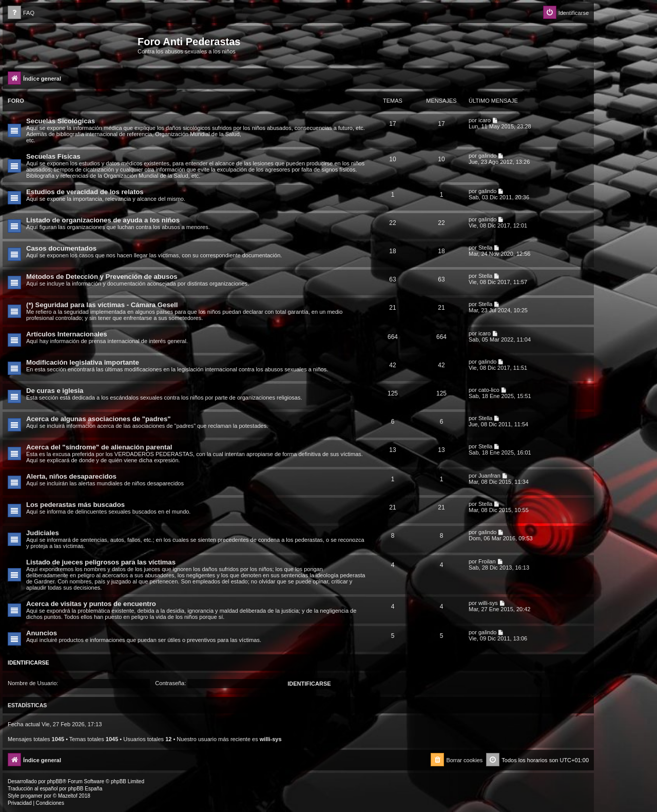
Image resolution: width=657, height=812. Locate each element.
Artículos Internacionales (67, 334)
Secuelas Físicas (53, 156)
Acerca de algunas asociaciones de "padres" (99, 419)
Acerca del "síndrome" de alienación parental (99, 447)
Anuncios (42, 633)
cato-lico (489, 390)
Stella (486, 248)
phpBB (55, 781)
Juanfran (489, 476)
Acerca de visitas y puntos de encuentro (91, 604)
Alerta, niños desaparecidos (71, 476)
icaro (485, 120)
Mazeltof (68, 796)
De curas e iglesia (55, 391)
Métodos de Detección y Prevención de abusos (102, 277)
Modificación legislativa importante (83, 362)
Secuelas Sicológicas (61, 121)
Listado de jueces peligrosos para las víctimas (101, 562)
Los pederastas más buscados (75, 505)
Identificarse (28, 663)
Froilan (487, 561)
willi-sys (488, 603)
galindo (487, 156)
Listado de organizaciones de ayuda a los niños (103, 220)
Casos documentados (61, 248)
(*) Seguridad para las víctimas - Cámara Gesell (102, 305)
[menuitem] (21, 13)
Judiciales (43, 533)
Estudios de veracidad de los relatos (85, 192)
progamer (32, 796)
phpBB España (85, 789)
